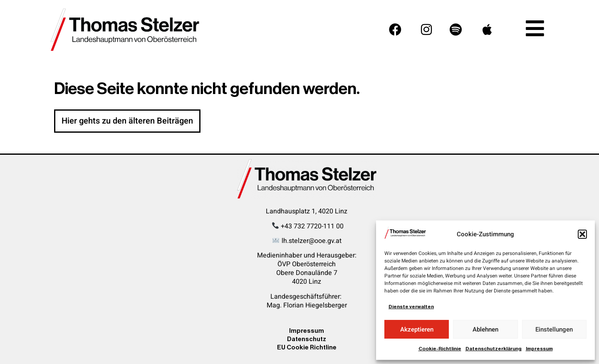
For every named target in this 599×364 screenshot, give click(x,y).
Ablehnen (485, 329)
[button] (582, 234)
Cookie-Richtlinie (440, 349)
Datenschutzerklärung (494, 349)
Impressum (539, 349)
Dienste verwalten (411, 307)
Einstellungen (554, 329)
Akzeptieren (417, 329)
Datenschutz (307, 339)
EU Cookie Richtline (307, 347)
